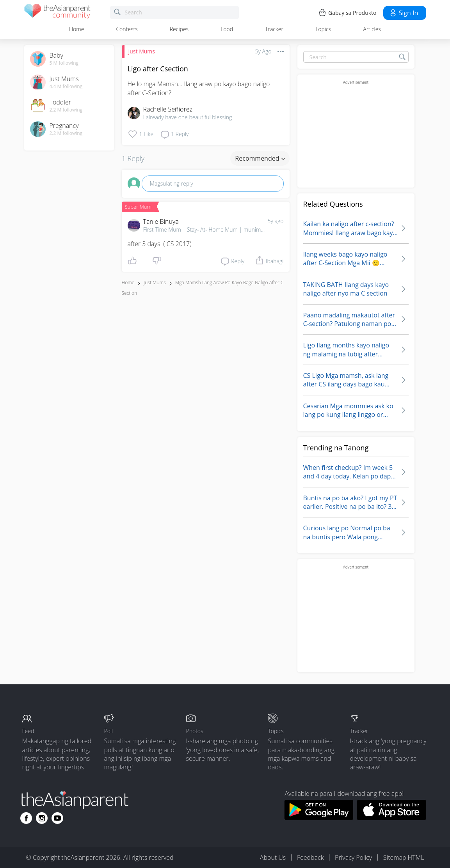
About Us (273, 857)
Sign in (404, 13)
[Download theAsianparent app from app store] (392, 818)
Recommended (260, 158)
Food (227, 29)
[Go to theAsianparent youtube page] (57, 818)
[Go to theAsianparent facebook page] (26, 818)
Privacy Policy (353, 857)
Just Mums (142, 51)
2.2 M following (66, 110)
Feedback (310, 857)
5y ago (276, 221)
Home (76, 29)
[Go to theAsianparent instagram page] (42, 818)
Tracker (274, 29)
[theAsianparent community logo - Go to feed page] (57, 13)
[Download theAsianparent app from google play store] (319, 818)
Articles (372, 29)
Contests (127, 29)
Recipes (179, 29)
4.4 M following (66, 87)
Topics (323, 29)
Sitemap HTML (404, 857)
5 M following (64, 63)
